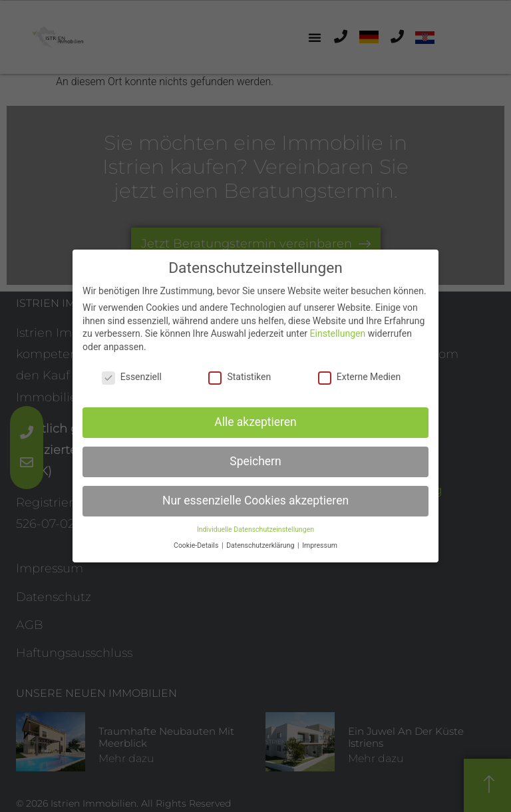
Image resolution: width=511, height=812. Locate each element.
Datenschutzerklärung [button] (261, 539)
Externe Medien (359, 370)
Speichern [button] (255, 455)
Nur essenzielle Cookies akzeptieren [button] (255, 495)
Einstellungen (338, 327)
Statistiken (240, 370)
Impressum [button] (320, 539)
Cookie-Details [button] (197, 539)
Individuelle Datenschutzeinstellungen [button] (255, 523)
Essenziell (132, 370)
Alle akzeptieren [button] (255, 416)
